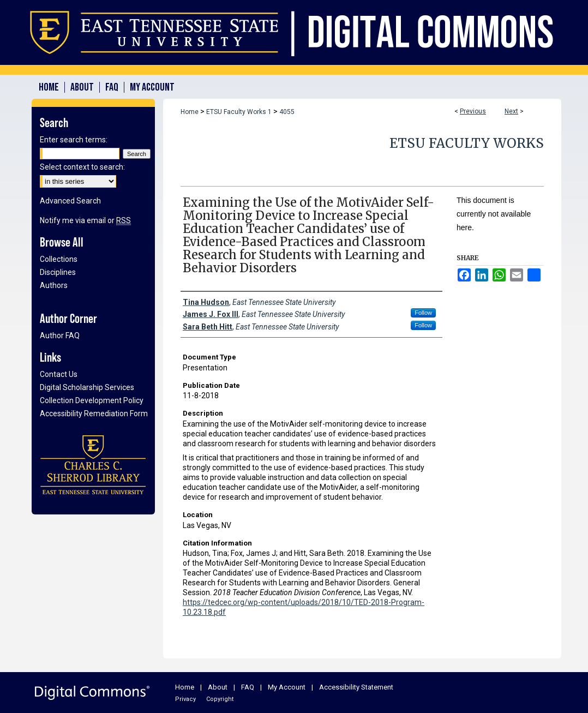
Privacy (185, 699)
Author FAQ (60, 335)
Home (190, 112)
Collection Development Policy (92, 400)
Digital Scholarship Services (87, 387)
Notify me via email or (85, 220)
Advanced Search (70, 201)
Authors (54, 285)
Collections (59, 259)
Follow (423, 313)
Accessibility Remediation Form (94, 414)
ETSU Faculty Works (467, 143)
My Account (287, 687)
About (218, 687)
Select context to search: (82, 167)
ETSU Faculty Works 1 (239, 112)
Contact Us (59, 374)
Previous (473, 111)
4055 (287, 112)
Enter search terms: (74, 140)
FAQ (248, 687)
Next (511, 111)
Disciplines (58, 272)
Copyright (220, 699)
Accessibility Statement (356, 687)
